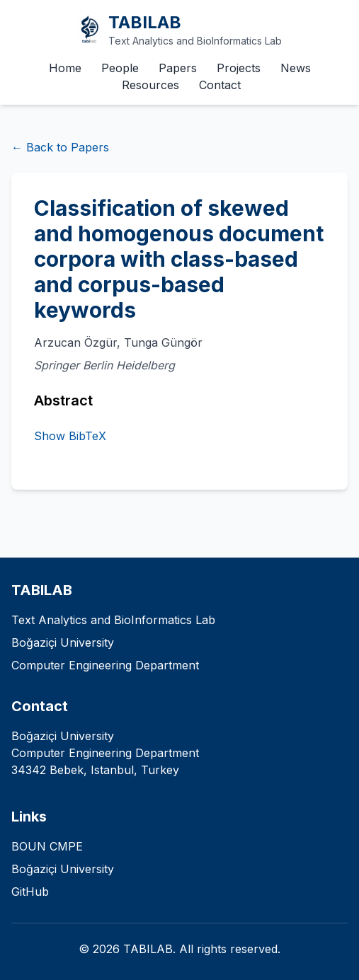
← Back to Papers (60, 147)
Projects (239, 68)
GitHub (30, 892)
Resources (150, 85)
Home (65, 68)
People (120, 68)
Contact (220, 85)
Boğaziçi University (63, 869)
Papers (178, 68)
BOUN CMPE (47, 846)
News (296, 68)
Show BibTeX (70, 436)
